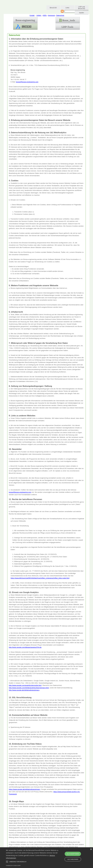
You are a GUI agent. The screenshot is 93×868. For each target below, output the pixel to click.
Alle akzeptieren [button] (73, 854)
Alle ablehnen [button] (73, 859)
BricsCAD (53, 8)
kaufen (82, 13)
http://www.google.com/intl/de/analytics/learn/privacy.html (29, 688)
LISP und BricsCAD (82, 8)
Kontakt (32, 15)
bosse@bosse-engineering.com (27, 82)
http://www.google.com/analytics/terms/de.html (25, 685)
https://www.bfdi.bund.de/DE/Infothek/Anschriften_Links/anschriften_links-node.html (40, 578)
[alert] (46, 858)
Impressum (52, 15)
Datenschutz (60, 15)
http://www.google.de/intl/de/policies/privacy (24, 690)
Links (67, 8)
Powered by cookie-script (13, 866)
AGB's (45, 15)
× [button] (91, 849)
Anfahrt (39, 15)
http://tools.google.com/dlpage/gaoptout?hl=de (25, 647)
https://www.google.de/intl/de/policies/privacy (25, 789)
